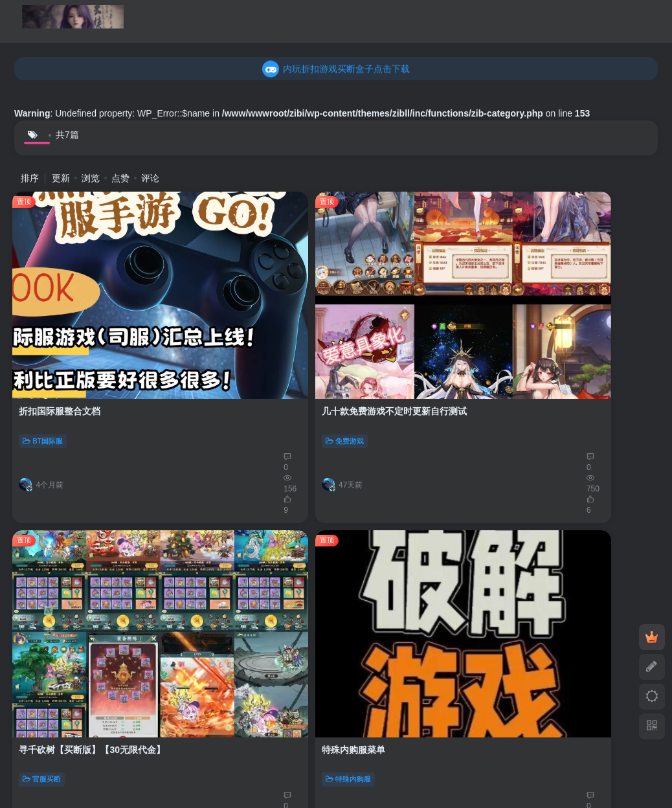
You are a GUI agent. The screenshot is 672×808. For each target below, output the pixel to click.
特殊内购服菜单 (543, 313)
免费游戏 (207, 342)
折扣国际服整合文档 (62, 313)
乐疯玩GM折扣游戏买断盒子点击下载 (336, 68)
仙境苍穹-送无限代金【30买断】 (86, 555)
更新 (61, 178)
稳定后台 (371, 585)
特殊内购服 (538, 342)
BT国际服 (45, 342)
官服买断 (371, 342)
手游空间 (185, 718)
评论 (150, 178)
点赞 (120, 178)
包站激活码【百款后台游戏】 (407, 555)
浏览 (91, 178)
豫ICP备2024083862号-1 (277, 718)
